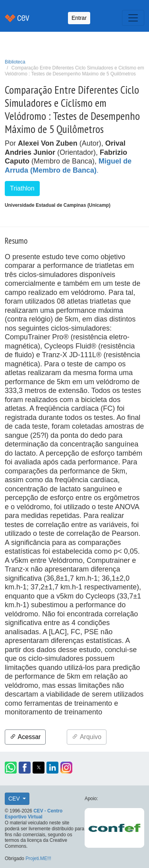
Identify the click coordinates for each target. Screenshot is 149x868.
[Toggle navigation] (133, 18)
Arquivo (87, 737)
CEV (15, 799)
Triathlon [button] (22, 188)
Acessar (25, 737)
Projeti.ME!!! (38, 858)
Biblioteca (15, 62)
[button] (11, 768)
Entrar (79, 18)
